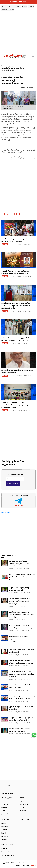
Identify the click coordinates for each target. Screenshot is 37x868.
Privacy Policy (6, 852)
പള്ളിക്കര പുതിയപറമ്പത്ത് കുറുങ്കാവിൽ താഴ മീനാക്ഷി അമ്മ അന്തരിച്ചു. (22, 615)
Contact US (5, 849)
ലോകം (23, 808)
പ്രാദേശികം (6, 814)
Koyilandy (5, 827)
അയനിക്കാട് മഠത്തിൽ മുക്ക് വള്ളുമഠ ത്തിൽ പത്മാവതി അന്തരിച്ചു (20, 601)
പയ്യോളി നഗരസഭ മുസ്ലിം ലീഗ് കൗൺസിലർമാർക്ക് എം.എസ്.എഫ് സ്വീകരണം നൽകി (16, 405)
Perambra (5, 836)
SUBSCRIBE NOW (13, 483)
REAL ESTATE (6, 6)
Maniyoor (4, 823)
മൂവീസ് (23, 801)
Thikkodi (4, 840)
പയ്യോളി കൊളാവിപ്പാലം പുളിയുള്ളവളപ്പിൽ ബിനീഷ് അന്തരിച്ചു (19, 564)
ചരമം (4, 811)
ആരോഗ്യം (5, 801)
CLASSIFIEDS (16, 6)
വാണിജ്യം (24, 811)
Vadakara (5, 830)
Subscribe (19, 506)
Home (3, 66)
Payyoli (10, 66)
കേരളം (4, 808)
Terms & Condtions (8, 855)
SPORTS (5, 10)
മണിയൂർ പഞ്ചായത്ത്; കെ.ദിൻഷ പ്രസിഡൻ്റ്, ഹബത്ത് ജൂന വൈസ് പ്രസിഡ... (22, 577)
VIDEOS (24, 6)
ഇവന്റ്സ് (5, 804)
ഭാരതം (23, 798)
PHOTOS (31, 6)
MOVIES (11, 10)
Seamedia (33, 865)
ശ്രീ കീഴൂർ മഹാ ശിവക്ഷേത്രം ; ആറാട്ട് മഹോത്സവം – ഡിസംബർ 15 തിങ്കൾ (21, 639)
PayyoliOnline (6, 512)
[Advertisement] (18, 32)
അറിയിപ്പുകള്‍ (7, 798)
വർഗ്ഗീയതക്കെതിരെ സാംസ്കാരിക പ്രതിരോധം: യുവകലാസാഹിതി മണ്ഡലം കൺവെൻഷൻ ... (18, 306)
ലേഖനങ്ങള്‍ (24, 804)
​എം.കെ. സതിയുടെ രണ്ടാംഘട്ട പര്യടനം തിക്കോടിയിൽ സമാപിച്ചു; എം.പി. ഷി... (22, 674)
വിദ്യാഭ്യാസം (24, 814)
